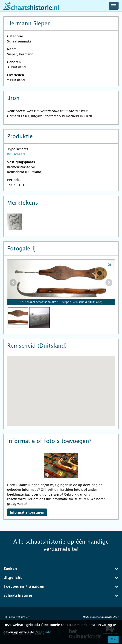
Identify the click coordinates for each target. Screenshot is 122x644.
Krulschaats (16, 154)
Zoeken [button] (61, 569)
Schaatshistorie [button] (61, 595)
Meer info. (44, 632)
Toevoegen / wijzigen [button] (61, 586)
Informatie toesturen (27, 513)
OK (113, 639)
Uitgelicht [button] (61, 578)
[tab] (61, 569)
